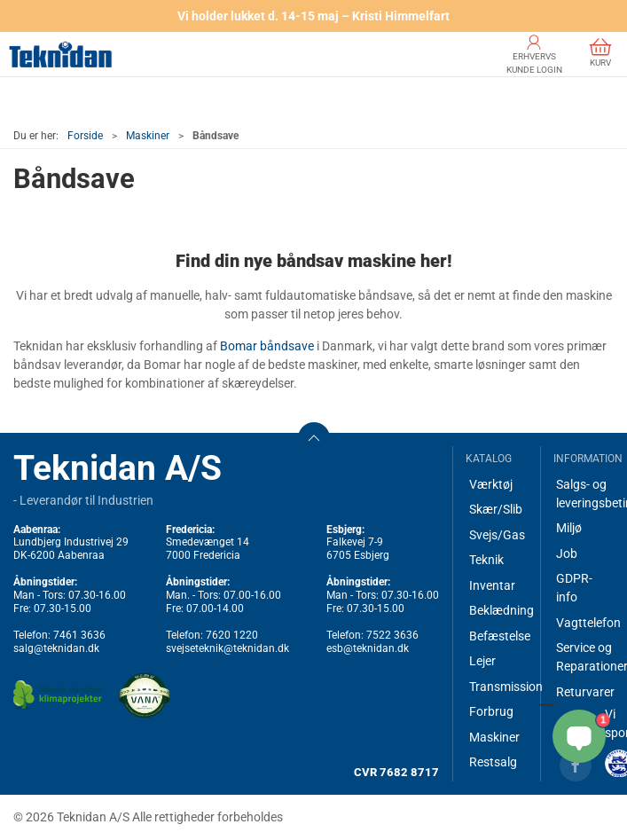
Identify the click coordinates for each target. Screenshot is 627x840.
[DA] (61, 54)
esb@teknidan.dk (368, 648)
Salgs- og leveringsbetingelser (585, 494)
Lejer (482, 661)
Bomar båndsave (267, 346)
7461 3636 (79, 635)
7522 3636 (392, 635)
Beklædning (498, 610)
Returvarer (585, 692)
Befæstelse (498, 636)
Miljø (569, 528)
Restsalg (493, 762)
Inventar (492, 585)
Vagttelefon (585, 623)
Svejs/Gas (497, 535)
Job (567, 553)
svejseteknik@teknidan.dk (227, 648)
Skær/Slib (496, 509)
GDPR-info (574, 588)
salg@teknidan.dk (56, 648)
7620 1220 (232, 635)
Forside (85, 136)
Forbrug (491, 711)
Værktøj (491, 484)
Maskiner (148, 136)
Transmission (498, 687)
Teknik (486, 560)
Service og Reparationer (585, 657)
